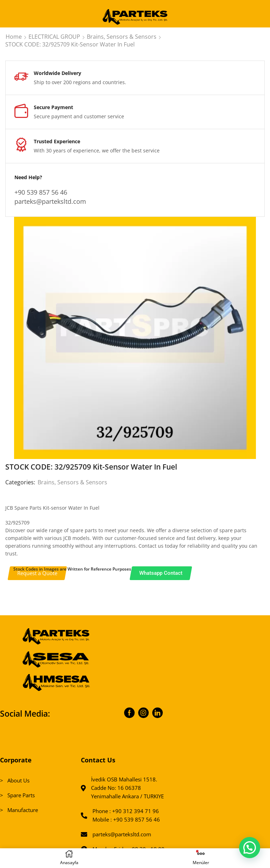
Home (14, 37)
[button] (249, 847)
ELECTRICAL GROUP (54, 37)
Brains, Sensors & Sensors (122, 37)
